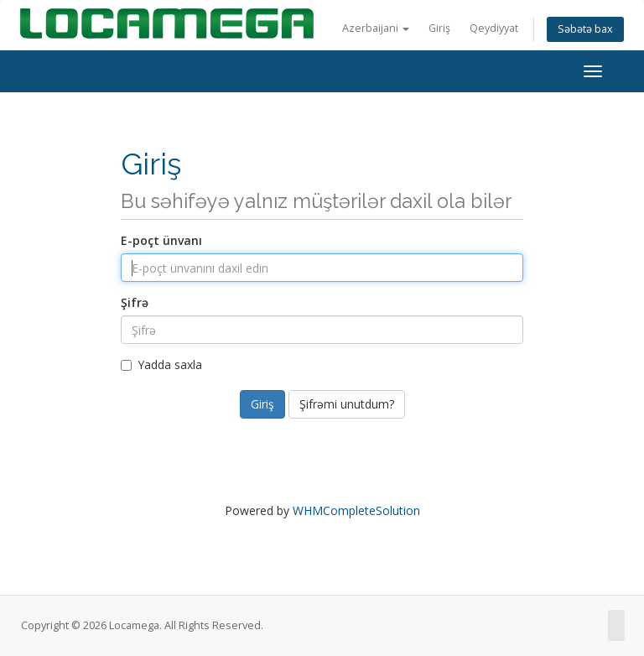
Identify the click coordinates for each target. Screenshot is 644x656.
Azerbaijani (376, 28)
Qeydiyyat (494, 28)
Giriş (439, 28)
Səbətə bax (585, 29)
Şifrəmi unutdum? (347, 404)
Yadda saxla (161, 364)
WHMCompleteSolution (356, 510)
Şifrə (135, 302)
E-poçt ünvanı (161, 240)
